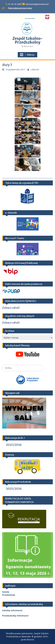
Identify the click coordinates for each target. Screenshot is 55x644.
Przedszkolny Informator (15, 616)
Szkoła (6, 592)
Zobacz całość (11, 308)
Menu (27, 55)
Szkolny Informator (12, 610)
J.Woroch (35, 70)
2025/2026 (14, 445)
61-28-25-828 (15, 4)
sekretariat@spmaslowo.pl (37, 4)
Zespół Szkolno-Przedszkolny (28, 40)
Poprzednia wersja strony (20, 8)
